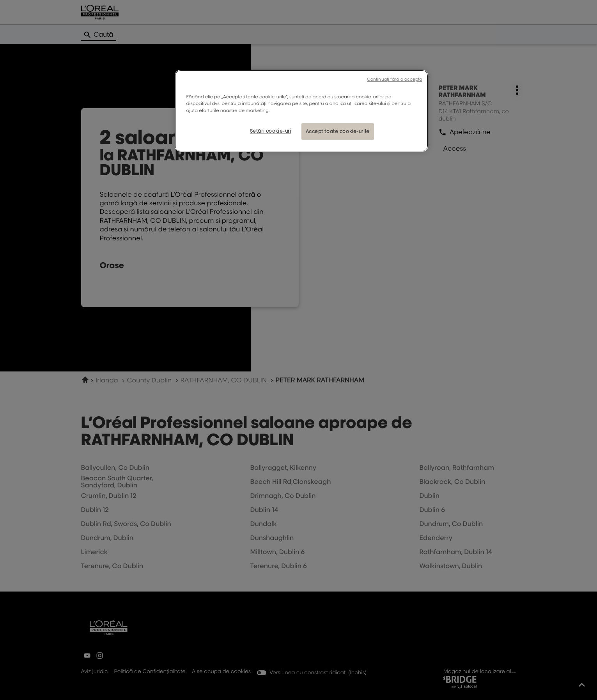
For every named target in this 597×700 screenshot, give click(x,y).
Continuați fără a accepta (395, 79)
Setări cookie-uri (271, 131)
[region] (301, 111)
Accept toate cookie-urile (338, 131)
